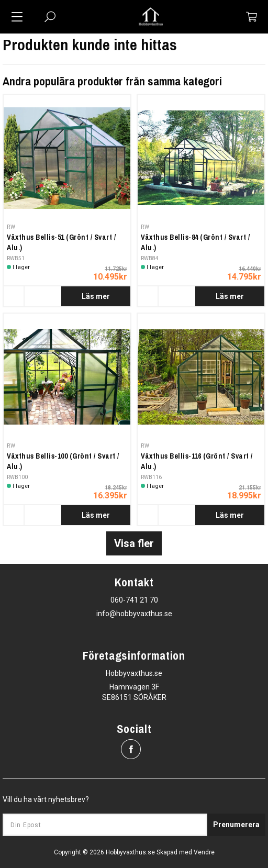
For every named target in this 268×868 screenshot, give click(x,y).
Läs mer (96, 296)
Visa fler (134, 543)
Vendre (204, 852)
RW (11, 227)
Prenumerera (236, 825)
